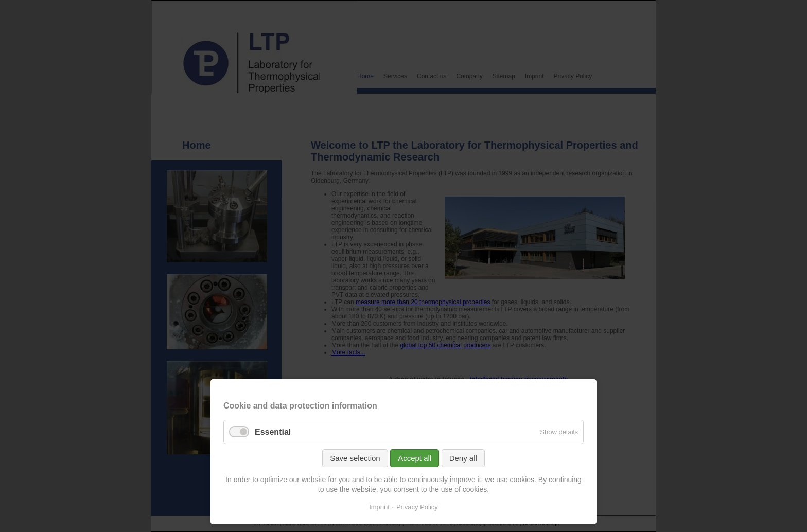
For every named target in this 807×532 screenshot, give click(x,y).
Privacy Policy (417, 507)
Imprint (379, 507)
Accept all (415, 458)
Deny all (463, 458)
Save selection (355, 458)
